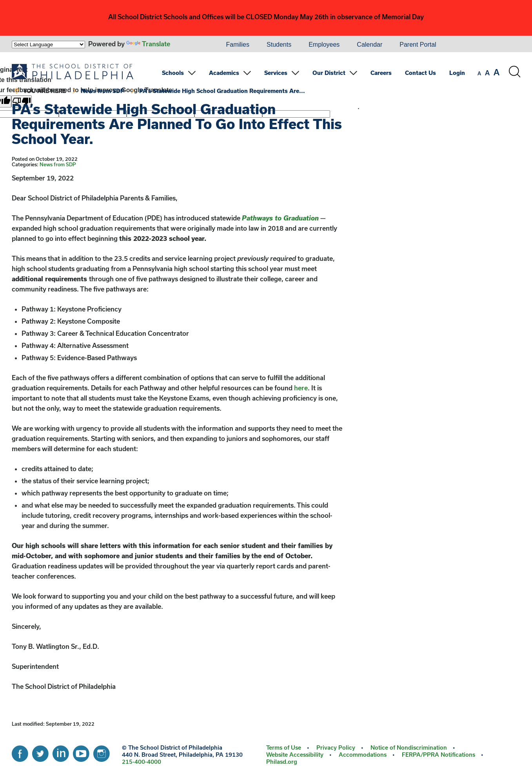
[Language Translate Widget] (48, 45)
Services (276, 73)
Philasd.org (282, 762)
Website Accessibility (295, 755)
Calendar (369, 45)
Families (238, 45)
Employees (324, 45)
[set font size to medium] (487, 73)
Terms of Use (284, 747)
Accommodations (363, 755)
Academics (224, 73)
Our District (329, 73)
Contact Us (420, 73)
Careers (381, 73)
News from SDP (103, 91)
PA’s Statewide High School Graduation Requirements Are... (222, 91)
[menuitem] (191, 45)
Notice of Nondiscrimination (409, 747)
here (301, 388)
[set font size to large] (497, 72)
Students (279, 45)
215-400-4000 (142, 762)
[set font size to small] (479, 73)
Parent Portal (418, 45)
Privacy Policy (336, 747)
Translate (148, 44)
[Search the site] (514, 72)
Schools (173, 73)
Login (457, 73)
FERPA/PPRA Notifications (438, 755)
